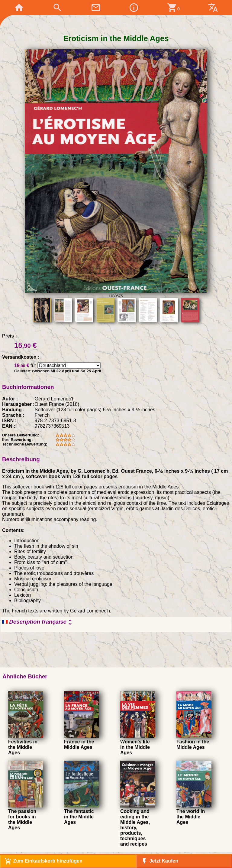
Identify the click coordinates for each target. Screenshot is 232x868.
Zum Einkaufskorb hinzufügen (43, 861)
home (19, 8)
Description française (38, 622)
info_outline (134, 8)
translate (213, 8)
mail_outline (96, 8)
